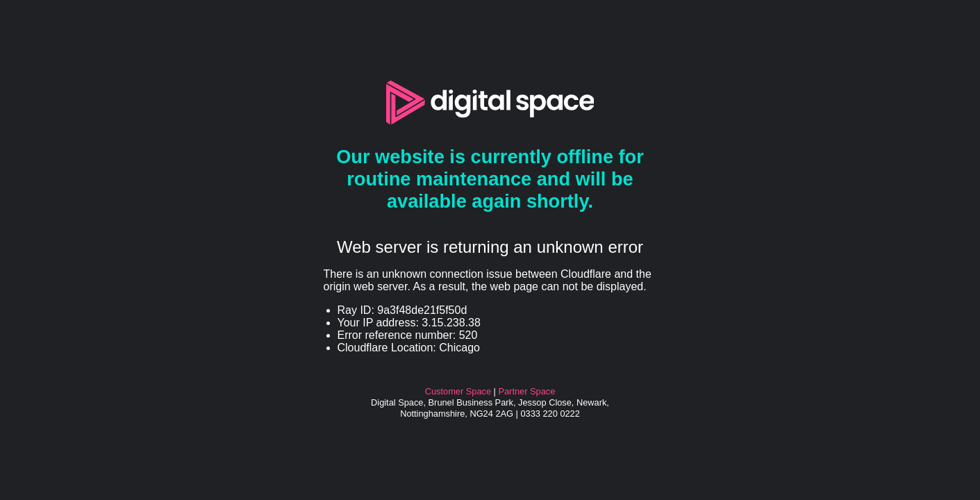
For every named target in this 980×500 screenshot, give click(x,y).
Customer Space (458, 391)
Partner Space (526, 391)
